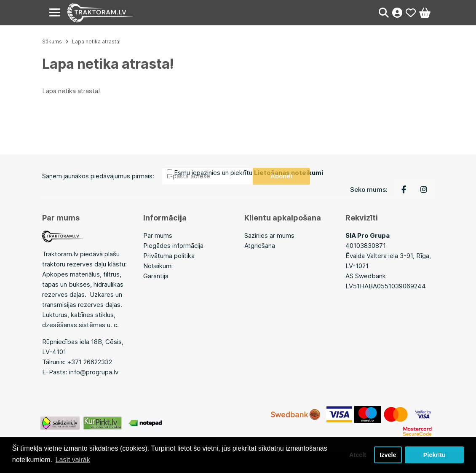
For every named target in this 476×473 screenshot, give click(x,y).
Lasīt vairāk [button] (73, 460)
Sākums (52, 42)
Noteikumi (158, 266)
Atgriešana (260, 246)
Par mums (158, 235)
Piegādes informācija (173, 246)
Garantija (156, 276)
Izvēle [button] (388, 455)
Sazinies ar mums (269, 235)
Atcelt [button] (358, 455)
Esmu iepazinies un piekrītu (249, 173)
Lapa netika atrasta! (96, 42)
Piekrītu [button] (435, 455)
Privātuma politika (169, 256)
